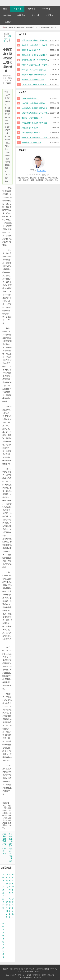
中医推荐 (7, 22)
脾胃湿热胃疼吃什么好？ (31, 128)
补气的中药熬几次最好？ (31, 133)
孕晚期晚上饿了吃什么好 (32, 142)
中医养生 (21, 15)
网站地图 (37, 978)
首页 (5, 9)
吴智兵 (38, 170)
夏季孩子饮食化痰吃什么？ (32, 50)
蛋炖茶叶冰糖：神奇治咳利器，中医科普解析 (39, 75)
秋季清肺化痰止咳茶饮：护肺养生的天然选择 (39, 40)
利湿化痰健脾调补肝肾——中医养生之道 (4, 844)
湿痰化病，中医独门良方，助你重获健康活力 (39, 45)
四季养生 (32, 9)
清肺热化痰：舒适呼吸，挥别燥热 (34, 55)
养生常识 (46, 9)
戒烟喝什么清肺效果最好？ (32, 118)
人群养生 (50, 15)
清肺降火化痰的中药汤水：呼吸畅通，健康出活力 (40, 65)
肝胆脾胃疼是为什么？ (30, 98)
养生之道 (17, 9)
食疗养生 (7, 15)
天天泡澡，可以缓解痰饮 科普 (33, 80)
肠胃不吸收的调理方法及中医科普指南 (36, 113)
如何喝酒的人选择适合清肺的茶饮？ (35, 108)
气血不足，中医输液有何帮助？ (33, 103)
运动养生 (36, 15)
